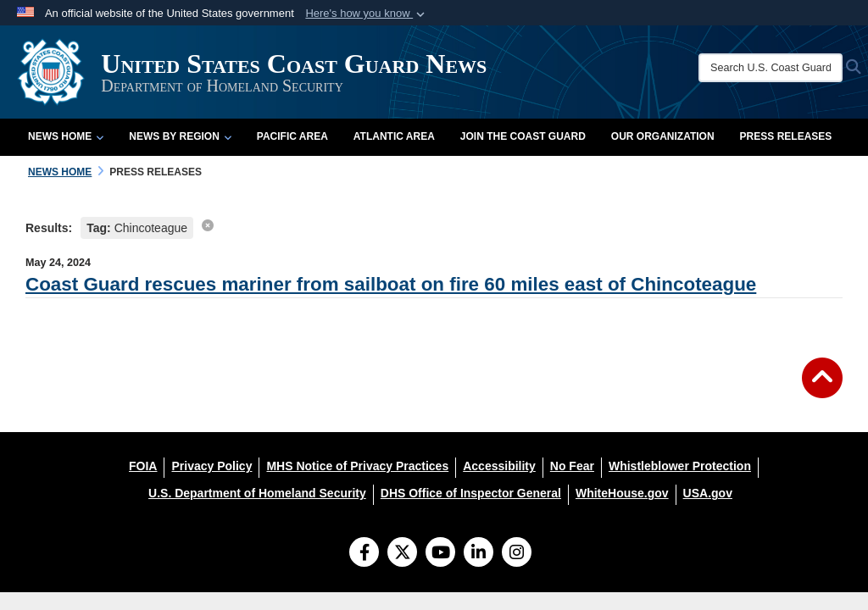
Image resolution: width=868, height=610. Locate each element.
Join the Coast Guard (523, 136)
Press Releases (786, 136)
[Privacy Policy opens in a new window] (211, 466)
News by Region (180, 136)
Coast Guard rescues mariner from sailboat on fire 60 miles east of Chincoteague (391, 284)
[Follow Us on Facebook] (364, 554)
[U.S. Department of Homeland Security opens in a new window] (257, 493)
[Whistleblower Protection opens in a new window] (680, 466)
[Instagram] (517, 554)
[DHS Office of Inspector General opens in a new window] (471, 493)
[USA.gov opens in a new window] (708, 493)
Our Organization (663, 136)
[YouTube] (440, 554)
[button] (367, 14)
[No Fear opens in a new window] (572, 466)
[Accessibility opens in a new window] (499, 466)
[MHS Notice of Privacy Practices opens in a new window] (357, 466)
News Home (66, 136)
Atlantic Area (394, 136)
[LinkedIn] (479, 554)
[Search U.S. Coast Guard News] (771, 68)
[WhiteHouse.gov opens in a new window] (622, 493)
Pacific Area (292, 136)
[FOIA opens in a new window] (143, 466)
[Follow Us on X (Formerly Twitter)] (402, 554)
